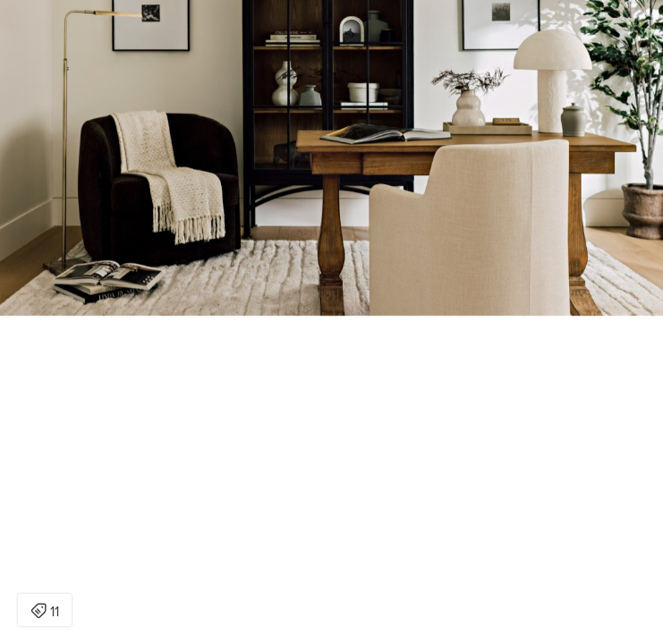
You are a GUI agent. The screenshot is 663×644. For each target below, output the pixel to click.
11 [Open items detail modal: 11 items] (45, 612)
